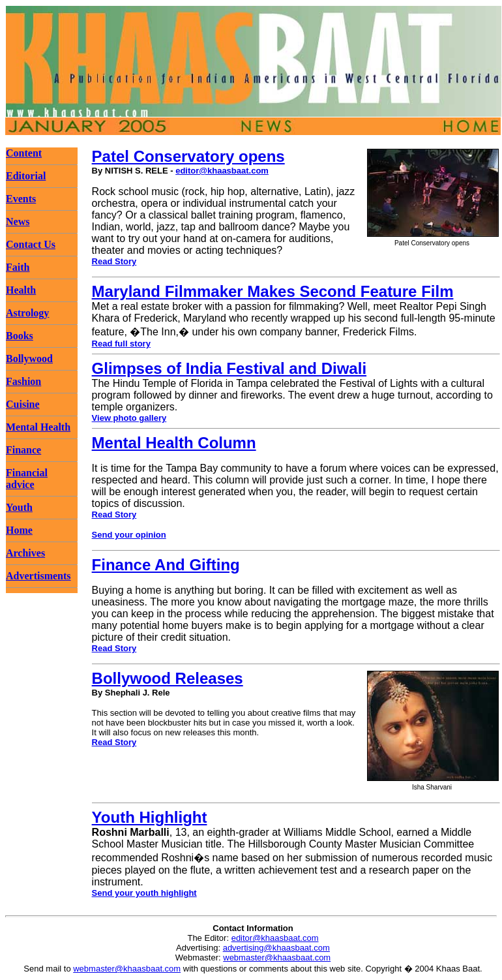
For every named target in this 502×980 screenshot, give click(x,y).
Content (24, 153)
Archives (25, 553)
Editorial (26, 176)
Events (21, 199)
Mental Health (38, 427)
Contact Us (31, 244)
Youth (19, 507)
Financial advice (27, 479)
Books (20, 336)
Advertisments (38, 576)
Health (21, 290)
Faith (18, 267)
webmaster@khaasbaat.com (277, 957)
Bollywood (29, 359)
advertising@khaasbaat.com (276, 948)
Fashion (23, 381)
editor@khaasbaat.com (222, 171)
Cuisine (23, 404)
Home (19, 530)
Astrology (27, 313)
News (18, 222)
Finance (23, 450)
